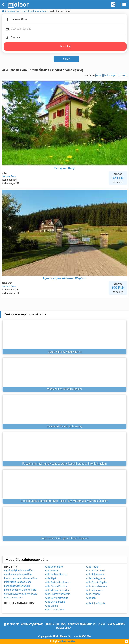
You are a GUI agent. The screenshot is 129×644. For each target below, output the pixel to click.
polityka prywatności (82, 625)
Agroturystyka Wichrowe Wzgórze (64, 278)
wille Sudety (51, 571)
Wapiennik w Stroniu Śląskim (64, 389)
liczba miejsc (111, 75)
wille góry (91, 598)
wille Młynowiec (95, 590)
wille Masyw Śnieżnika (57, 590)
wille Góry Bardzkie (55, 602)
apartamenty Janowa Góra (18, 574)
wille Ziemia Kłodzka (56, 586)
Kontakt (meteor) (32, 625)
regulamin (52, 625)
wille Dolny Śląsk (54, 567)
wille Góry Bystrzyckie (57, 598)
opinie (123, 75)
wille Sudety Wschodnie (58, 594)
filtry (66, 59)
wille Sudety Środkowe (57, 582)
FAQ (63, 625)
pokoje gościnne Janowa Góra (20, 590)
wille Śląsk (51, 578)
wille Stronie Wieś (96, 571)
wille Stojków (93, 594)
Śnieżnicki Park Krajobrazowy (64, 426)
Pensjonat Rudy (64, 168)
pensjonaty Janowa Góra (17, 586)
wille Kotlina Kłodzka (56, 575)
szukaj (65, 46)
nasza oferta (116, 625)
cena (99, 75)
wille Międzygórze (96, 578)
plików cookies (67, 641)
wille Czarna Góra (54, 610)
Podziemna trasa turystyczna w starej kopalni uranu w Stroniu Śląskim (64, 464)
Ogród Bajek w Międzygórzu (65, 352)
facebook (11, 625)
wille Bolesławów (95, 575)
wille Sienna (51, 606)
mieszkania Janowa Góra (18, 582)
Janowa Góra (9, 176)
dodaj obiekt (64, 628)
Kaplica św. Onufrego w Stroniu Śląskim (64, 538)
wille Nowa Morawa (97, 586)
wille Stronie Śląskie (97, 582)
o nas (102, 625)
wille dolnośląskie (96, 603)
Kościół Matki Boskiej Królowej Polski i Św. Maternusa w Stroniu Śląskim (64, 501)
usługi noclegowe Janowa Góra (21, 594)
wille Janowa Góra (14, 598)
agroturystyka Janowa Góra (19, 570)
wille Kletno (92, 567)
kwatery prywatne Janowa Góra (21, 578)
